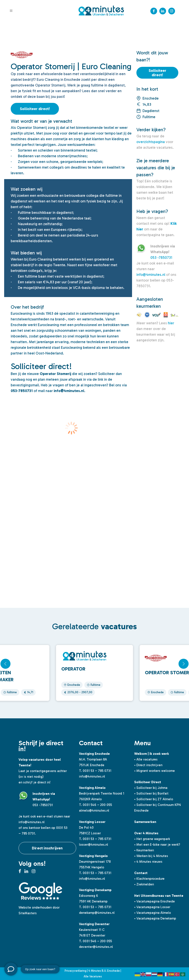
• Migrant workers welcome (155, 771)
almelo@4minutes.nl (94, 811)
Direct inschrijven (47, 848)
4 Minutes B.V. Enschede (104, 971)
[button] (184, 664)
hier (171, 323)
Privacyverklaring (76, 971)
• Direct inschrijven (148, 765)
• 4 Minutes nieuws (148, 862)
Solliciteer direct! (35, 109)
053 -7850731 (161, 258)
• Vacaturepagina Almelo (153, 913)
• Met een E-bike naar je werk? (157, 845)
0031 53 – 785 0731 (97, 771)
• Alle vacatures (146, 759)
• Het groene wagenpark (152, 839)
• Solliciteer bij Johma (151, 788)
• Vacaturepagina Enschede (155, 901)
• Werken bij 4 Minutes (151, 856)
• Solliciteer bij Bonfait (151, 793)
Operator (73, 669)
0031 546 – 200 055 (97, 805)
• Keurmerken (144, 850)
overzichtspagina (151, 142)
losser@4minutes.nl (94, 845)
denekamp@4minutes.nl (97, 913)
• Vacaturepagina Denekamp (155, 918)
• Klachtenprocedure (149, 879)
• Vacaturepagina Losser (152, 907)
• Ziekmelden (144, 884)
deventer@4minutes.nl (96, 947)
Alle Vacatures (93, 976)
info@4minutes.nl (151, 275)
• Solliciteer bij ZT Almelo (154, 799)
